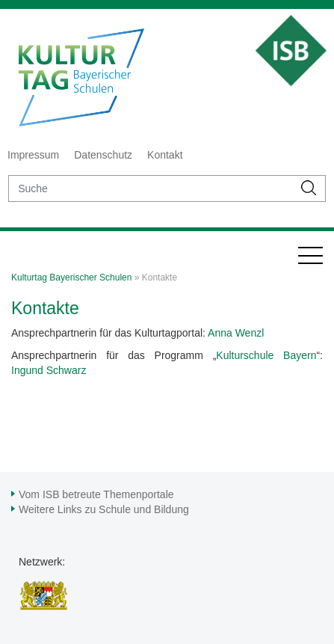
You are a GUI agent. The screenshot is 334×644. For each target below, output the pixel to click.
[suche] (151, 188)
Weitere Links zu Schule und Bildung (104, 509)
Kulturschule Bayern (266, 355)
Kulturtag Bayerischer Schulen (71, 277)
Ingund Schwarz (49, 370)
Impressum (33, 155)
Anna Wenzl (236, 333)
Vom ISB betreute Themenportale (96, 494)
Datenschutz (103, 155)
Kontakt (165, 155)
